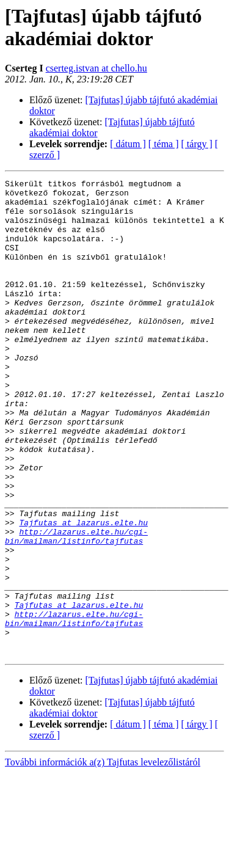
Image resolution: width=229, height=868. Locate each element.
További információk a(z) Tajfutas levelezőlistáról (103, 857)
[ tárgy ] (197, 144)
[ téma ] (164, 144)
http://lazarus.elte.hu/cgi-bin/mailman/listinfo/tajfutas (76, 608)
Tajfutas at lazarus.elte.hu (83, 592)
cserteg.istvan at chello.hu (96, 68)
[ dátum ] (128, 144)
